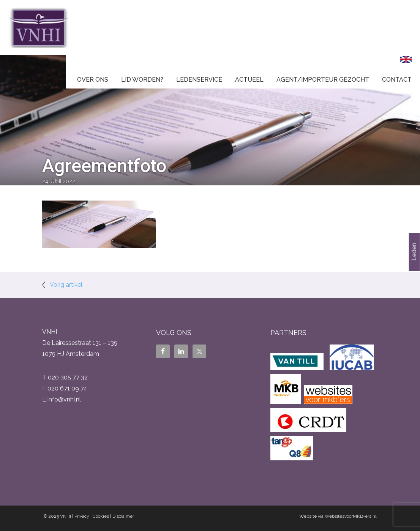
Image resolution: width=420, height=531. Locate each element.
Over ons (93, 80)
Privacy (82, 516)
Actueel (249, 80)
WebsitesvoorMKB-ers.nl (351, 516)
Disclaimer (123, 516)
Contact (397, 80)
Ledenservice (199, 80)
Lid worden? (142, 80)
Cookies (101, 516)
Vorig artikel (66, 285)
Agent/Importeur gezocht (323, 80)
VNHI (66, 516)
